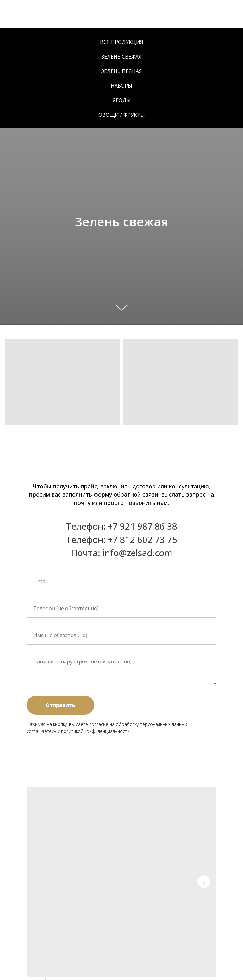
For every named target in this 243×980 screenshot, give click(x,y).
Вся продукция (122, 42)
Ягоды (122, 100)
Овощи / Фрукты (122, 115)
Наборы (121, 86)
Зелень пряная (122, 71)
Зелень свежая (121, 57)
